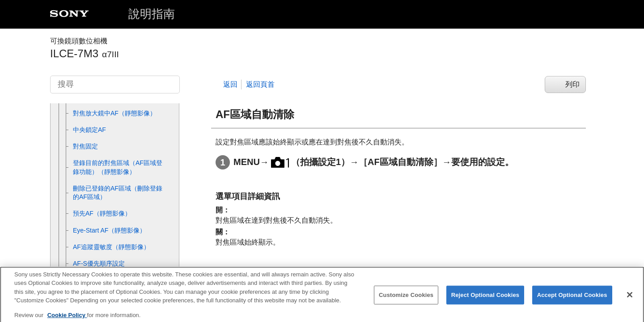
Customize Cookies (406, 300)
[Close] (630, 300)
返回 (230, 84)
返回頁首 (260, 84)
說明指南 (152, 14)
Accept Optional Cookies (572, 300)
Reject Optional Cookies (485, 300)
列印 (572, 84)
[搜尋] (115, 85)
